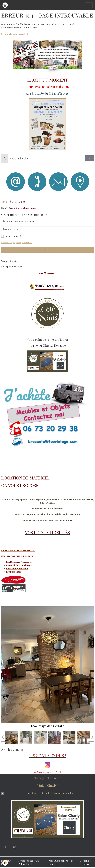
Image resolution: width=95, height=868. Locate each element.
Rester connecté (13, 236)
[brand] (6, 5)
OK (89, 158)
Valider (48, 250)
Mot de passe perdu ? (24, 243)
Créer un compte (8, 243)
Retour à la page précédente (15, 34)
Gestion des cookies (86, 862)
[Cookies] (5, 863)
